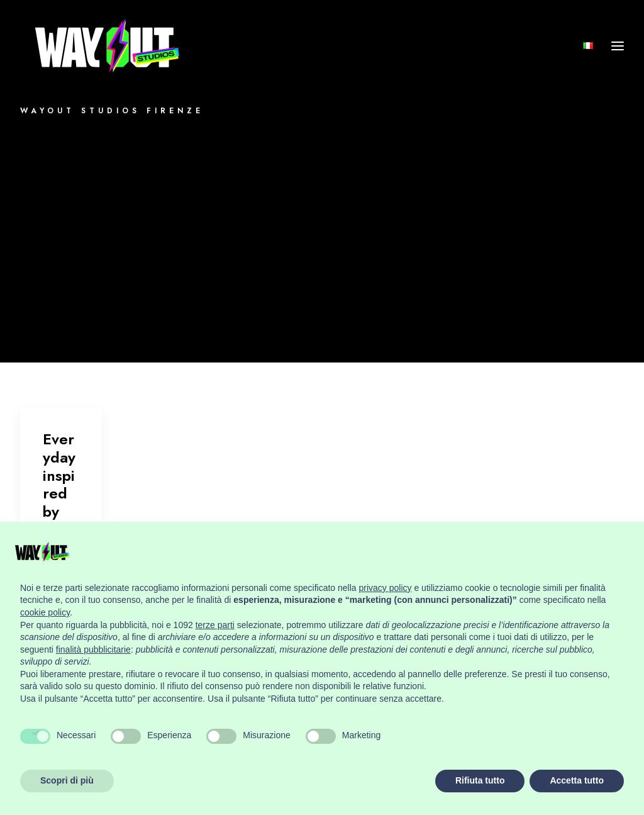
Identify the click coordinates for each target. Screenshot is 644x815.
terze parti (215, 625)
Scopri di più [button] (67, 780)
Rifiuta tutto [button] (480, 780)
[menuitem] (591, 56)
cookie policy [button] (45, 612)
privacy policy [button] (386, 588)
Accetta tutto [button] (577, 780)
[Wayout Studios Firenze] (109, 56)
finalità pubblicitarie (93, 649)
